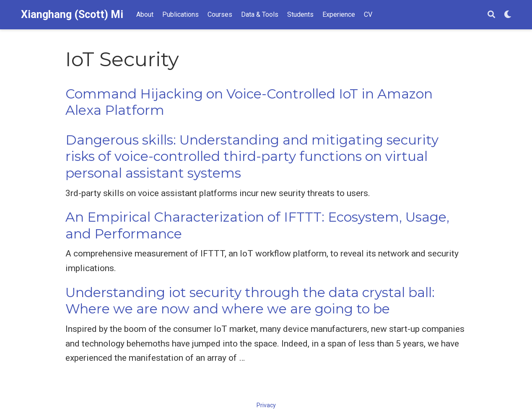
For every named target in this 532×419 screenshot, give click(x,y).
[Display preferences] (508, 15)
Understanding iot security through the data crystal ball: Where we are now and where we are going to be (250, 301)
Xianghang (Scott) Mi (72, 14)
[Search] (491, 15)
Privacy (266, 405)
